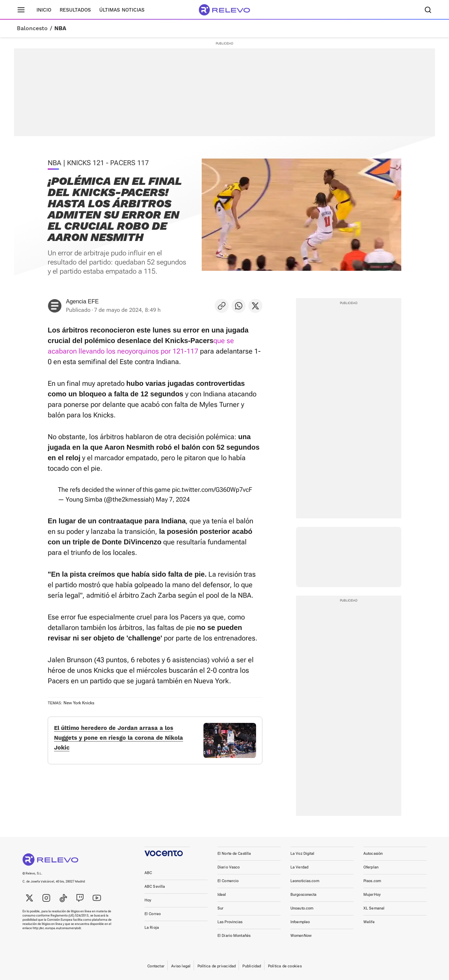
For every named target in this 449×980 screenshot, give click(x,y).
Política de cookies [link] (285, 966)
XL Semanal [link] (374, 908)
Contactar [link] (156, 966)
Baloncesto (32, 28)
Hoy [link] (148, 900)
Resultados (75, 10)
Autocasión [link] (373, 854)
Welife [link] (369, 922)
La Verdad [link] (299, 867)
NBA (60, 28)
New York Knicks (79, 703)
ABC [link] (148, 873)
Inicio (44, 10)
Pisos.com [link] (372, 881)
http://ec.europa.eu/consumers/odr (57, 928)
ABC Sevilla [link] (155, 887)
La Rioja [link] (152, 928)
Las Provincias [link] (230, 922)
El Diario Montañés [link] (234, 936)
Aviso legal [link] (181, 966)
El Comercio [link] (228, 881)
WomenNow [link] (301, 936)
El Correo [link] (153, 914)
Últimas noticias (122, 10)
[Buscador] (428, 10)
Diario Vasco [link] (229, 867)
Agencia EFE (82, 301)
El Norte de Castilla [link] (234, 854)
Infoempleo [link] (300, 922)
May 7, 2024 (173, 499)
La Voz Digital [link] (303, 854)
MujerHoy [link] (372, 895)
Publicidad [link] (252, 966)
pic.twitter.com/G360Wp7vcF (212, 489)
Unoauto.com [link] (302, 908)
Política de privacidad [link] (217, 966)
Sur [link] (220, 908)
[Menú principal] (21, 10)
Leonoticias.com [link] (305, 881)
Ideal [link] (222, 895)
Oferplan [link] (371, 867)
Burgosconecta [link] (303, 895)
